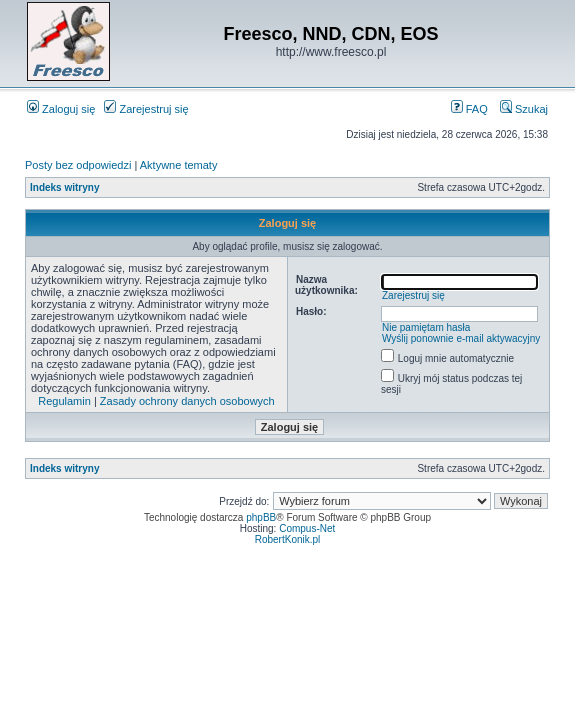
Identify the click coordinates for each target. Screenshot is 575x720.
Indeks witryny (64, 187)
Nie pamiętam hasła (426, 327)
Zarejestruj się (146, 109)
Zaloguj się (61, 109)
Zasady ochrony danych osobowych (187, 401)
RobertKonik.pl (288, 539)
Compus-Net (307, 528)
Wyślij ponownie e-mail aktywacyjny (461, 338)
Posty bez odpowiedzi (78, 165)
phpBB (261, 517)
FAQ (469, 109)
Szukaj (524, 109)
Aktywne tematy (179, 165)
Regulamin (64, 401)
